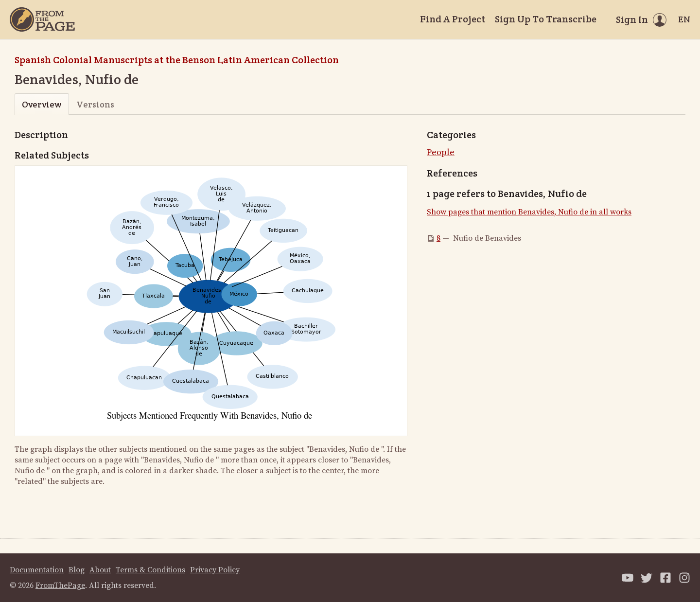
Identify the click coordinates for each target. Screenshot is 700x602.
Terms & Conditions (150, 570)
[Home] (42, 19)
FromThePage (60, 585)
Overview (42, 104)
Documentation (37, 570)
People (441, 152)
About (100, 570)
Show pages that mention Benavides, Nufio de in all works (529, 212)
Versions (95, 104)
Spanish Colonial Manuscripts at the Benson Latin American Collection (177, 60)
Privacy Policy (215, 570)
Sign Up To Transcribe (546, 19)
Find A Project (453, 19)
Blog (77, 570)
